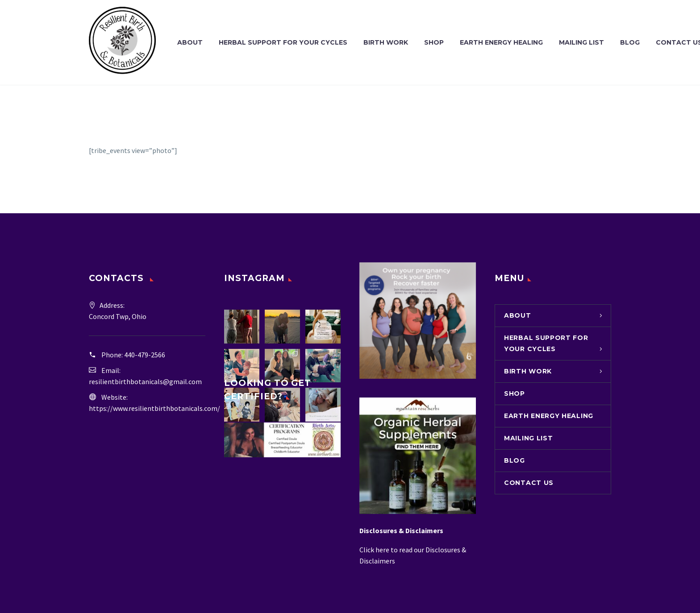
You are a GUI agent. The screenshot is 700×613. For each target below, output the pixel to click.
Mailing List (581, 42)
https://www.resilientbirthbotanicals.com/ (154, 408)
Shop (434, 42)
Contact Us (529, 483)
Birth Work (386, 42)
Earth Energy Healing (501, 42)
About (190, 42)
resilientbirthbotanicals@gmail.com (145, 381)
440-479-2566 (145, 355)
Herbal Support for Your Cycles (283, 42)
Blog (630, 42)
